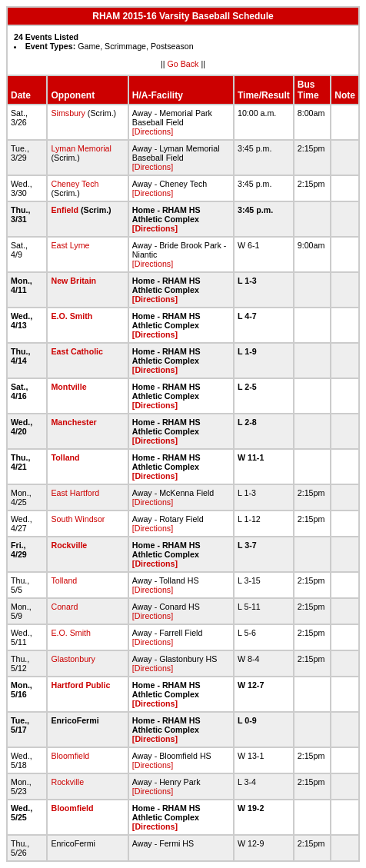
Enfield (65, 210)
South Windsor (78, 519)
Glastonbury (73, 659)
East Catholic (77, 351)
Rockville (69, 545)
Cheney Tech (75, 184)
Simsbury (68, 113)
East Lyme (70, 245)
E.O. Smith (72, 316)
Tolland (65, 457)
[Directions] (153, 131)
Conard (64, 607)
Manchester (73, 422)
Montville (68, 387)
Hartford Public (80, 685)
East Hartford (75, 493)
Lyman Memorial (81, 148)
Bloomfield (70, 756)
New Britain (73, 281)
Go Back (183, 64)
